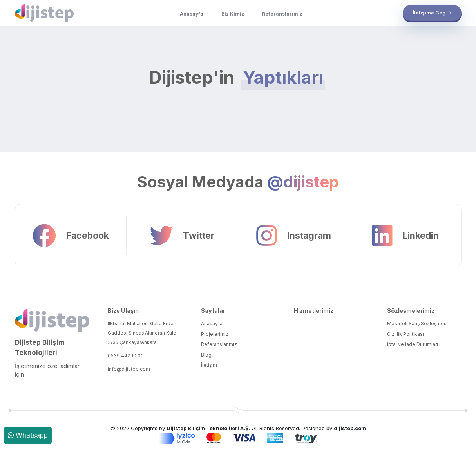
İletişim (209, 365)
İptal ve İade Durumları (413, 344)
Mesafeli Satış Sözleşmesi (417, 324)
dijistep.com (350, 428)
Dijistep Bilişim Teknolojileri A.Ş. (208, 428)
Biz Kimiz (233, 14)
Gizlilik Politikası (405, 334)
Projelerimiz (215, 334)
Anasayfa (192, 14)
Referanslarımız (282, 14)
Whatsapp (28, 435)
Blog (206, 355)
